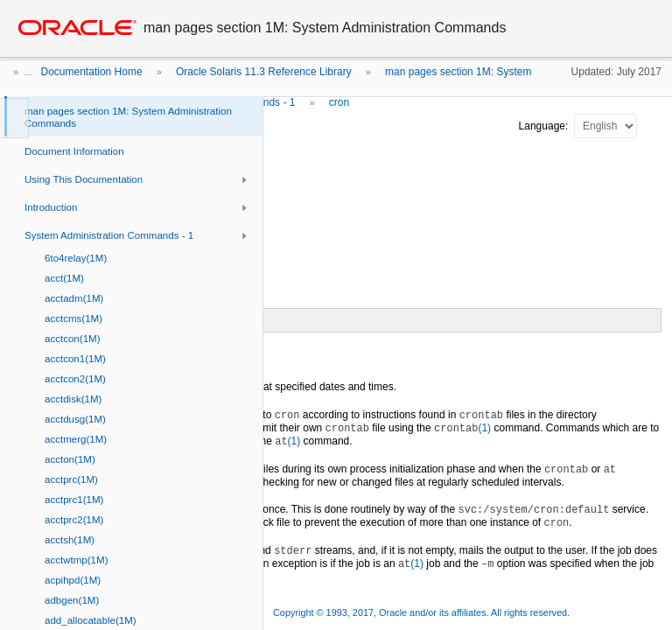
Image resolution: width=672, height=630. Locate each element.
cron (339, 102)
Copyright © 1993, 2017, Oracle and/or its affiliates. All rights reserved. (421, 612)
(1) (462, 428)
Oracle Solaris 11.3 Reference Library (264, 72)
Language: (545, 126)
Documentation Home (92, 72)
